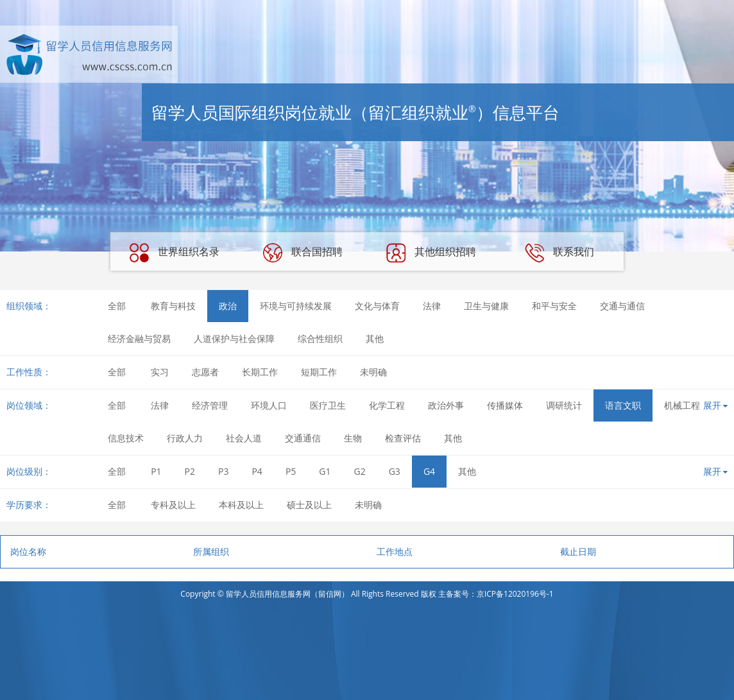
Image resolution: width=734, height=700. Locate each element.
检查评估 (403, 438)
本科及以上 (241, 505)
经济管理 (210, 405)
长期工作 (260, 372)
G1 (325, 471)
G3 (395, 471)
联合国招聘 (303, 253)
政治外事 (446, 405)
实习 (160, 372)
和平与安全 (554, 306)
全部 (117, 306)
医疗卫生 (328, 405)
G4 (429, 471)
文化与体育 (377, 306)
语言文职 (623, 405)
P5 (291, 471)
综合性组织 (320, 338)
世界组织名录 (175, 253)
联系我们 (559, 253)
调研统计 (564, 405)
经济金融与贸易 (139, 338)
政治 (228, 306)
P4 (257, 471)
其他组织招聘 (431, 253)
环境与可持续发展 (296, 306)
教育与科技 (173, 306)
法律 (432, 306)
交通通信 (303, 438)
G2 (360, 471)
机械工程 (682, 405)
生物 (353, 438)
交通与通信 (622, 306)
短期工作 (319, 372)
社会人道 (244, 438)
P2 (190, 471)
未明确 (373, 372)
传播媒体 (505, 405)
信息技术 (126, 438)
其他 (375, 338)
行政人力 (185, 438)
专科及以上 (173, 505)
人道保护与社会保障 (234, 338)
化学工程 (387, 405)
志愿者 (205, 372)
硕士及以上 (309, 505)
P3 (223, 471)
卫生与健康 (486, 306)
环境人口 (269, 405)
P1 (156, 471)
